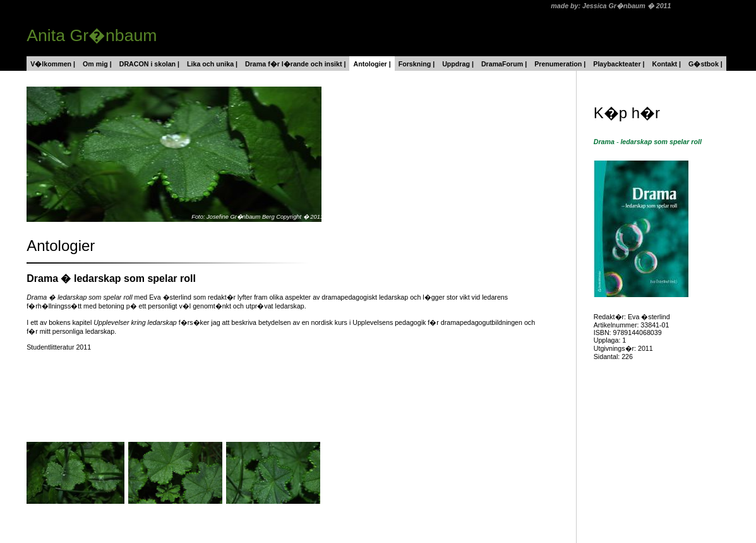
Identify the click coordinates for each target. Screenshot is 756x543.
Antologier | (372, 64)
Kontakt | (666, 64)
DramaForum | (504, 64)
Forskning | (417, 64)
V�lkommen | (53, 64)
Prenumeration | (560, 64)
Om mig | (97, 64)
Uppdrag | (458, 64)
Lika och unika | (212, 64)
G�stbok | (705, 64)
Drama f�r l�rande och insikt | (295, 64)
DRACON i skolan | (149, 64)
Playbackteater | (619, 64)
